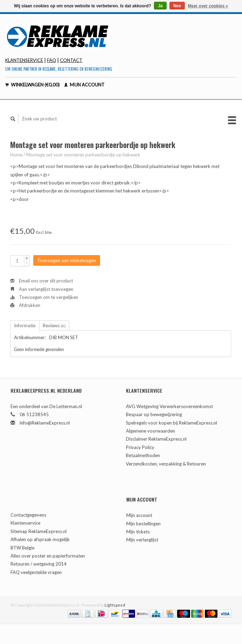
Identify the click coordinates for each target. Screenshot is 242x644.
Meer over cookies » (208, 6)
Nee (177, 6)
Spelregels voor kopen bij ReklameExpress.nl (172, 423)
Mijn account (84, 85)
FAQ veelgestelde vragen (36, 572)
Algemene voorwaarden (150, 431)
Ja (160, 6)
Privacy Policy (140, 447)
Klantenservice (24, 60)
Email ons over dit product (42, 281)
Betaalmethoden (143, 455)
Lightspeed (115, 605)
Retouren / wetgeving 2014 (39, 564)
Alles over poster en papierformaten (48, 556)
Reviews (54, 325)
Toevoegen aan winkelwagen (67, 260)
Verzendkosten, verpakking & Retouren (166, 464)
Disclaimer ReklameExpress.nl (156, 439)
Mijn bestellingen (143, 524)
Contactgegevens (28, 515)
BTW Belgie (22, 548)
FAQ (52, 60)
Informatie (25, 325)
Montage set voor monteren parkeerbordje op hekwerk (83, 155)
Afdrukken (25, 305)
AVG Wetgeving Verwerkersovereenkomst (169, 406)
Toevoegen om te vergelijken (44, 297)
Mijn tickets (138, 532)
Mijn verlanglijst (142, 540)
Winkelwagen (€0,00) (33, 85)
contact (71, 60)
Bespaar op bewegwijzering (154, 414)
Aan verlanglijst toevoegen (42, 289)
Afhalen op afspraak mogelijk (40, 539)
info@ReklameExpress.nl (45, 423)
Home (16, 155)
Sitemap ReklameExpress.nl (39, 531)
